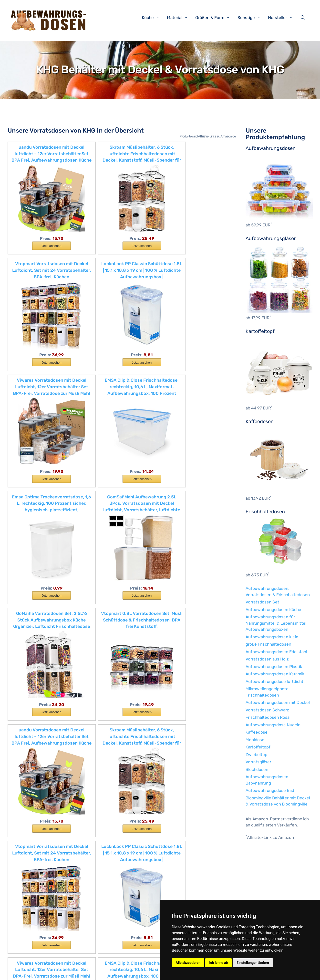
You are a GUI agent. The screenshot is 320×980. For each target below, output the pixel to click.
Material (180, 18)
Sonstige (252, 18)
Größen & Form (215, 18)
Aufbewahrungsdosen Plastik (274, 667)
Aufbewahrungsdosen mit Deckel (278, 702)
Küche (153, 18)
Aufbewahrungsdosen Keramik (275, 674)
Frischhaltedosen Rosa (268, 717)
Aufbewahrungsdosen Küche (273, 610)
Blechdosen (257, 769)
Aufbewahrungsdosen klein (272, 637)
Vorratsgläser (258, 762)
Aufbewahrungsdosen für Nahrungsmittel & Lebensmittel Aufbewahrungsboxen (276, 623)
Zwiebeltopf (257, 755)
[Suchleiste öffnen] (304, 18)
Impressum (94, 972)
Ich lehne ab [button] (218, 963)
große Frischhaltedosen (268, 644)
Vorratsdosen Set (262, 602)
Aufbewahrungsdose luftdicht (274, 681)
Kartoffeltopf (258, 747)
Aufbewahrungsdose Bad (270, 790)
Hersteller (283, 18)
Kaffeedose (257, 732)
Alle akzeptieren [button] (188, 963)
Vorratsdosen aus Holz (267, 659)
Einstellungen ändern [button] (253, 963)
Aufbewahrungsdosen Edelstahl (276, 652)
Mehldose (255, 740)
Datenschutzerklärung (125, 972)
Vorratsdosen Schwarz (267, 710)
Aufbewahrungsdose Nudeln (273, 725)
